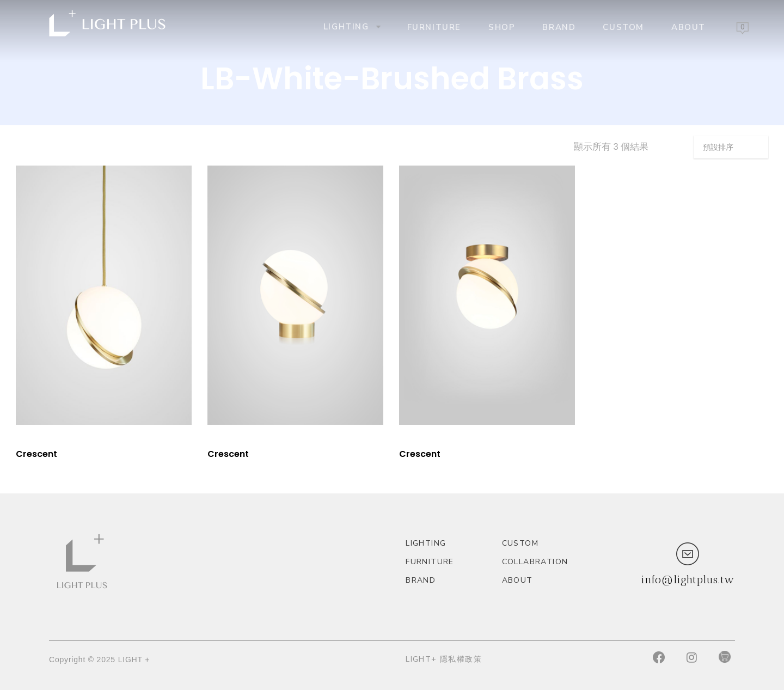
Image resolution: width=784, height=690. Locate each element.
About (688, 27)
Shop (502, 27)
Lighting (351, 26)
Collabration (535, 562)
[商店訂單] (731, 147)
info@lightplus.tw (688, 579)
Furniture (434, 27)
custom (623, 27)
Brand (559, 27)
